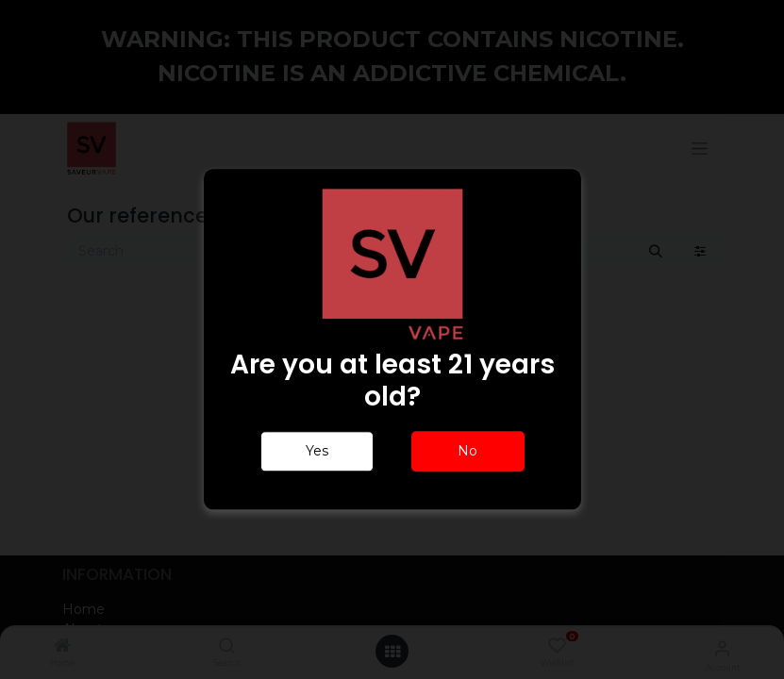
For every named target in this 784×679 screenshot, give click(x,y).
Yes (317, 452)
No (467, 452)
